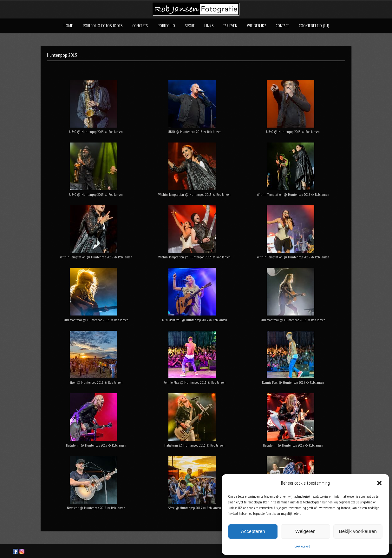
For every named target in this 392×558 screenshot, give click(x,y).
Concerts (140, 26)
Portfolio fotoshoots (103, 26)
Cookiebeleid (302, 546)
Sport (190, 26)
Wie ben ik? (256, 26)
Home (68, 26)
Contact (282, 26)
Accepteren (253, 531)
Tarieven (230, 26)
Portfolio (166, 26)
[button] (379, 483)
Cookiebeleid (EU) (314, 26)
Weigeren (305, 531)
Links (209, 26)
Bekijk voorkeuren (358, 531)
